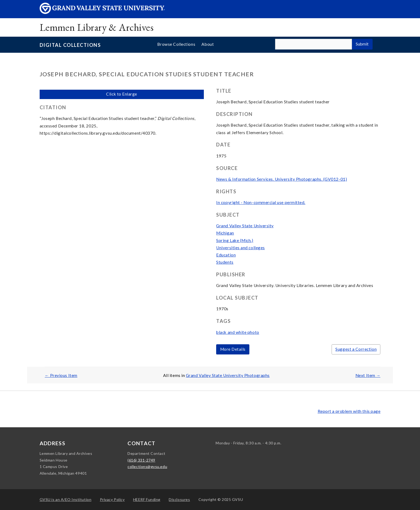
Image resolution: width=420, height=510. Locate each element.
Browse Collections (176, 44)
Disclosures (179, 499)
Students (225, 262)
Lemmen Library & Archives (97, 27)
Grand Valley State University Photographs (228, 375)
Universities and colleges (240, 248)
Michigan (225, 233)
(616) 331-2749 (141, 460)
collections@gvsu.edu (147, 466)
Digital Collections (70, 45)
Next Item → (368, 375)
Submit (362, 44)
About (208, 44)
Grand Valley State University (245, 226)
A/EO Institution (66, 499)
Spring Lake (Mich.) (235, 240)
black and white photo (238, 332)
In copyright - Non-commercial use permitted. (261, 202)
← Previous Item (61, 375)
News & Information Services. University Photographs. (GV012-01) (282, 179)
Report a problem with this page (349, 411)
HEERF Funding (147, 499)
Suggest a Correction (356, 349)
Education (226, 255)
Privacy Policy (112, 499)
